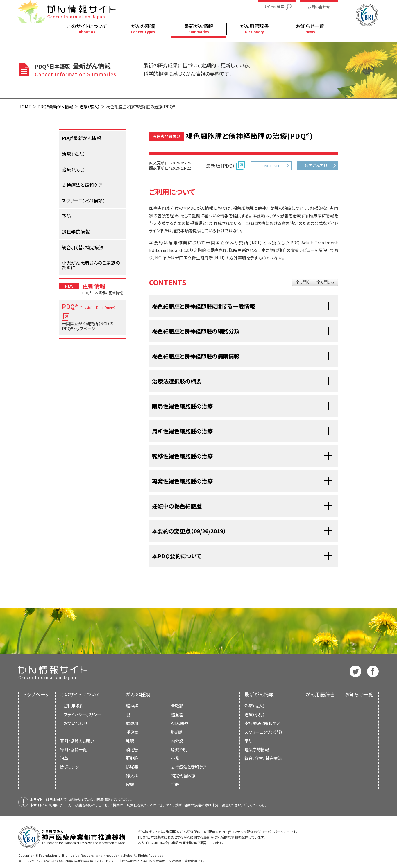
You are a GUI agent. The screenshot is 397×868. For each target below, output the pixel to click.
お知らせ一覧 (359, 694)
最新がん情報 (259, 694)
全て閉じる (325, 282)
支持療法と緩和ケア (262, 723)
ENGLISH (270, 166)
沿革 (64, 758)
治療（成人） (90, 106)
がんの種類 (138, 694)
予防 (248, 741)
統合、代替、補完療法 (263, 758)
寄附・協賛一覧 (73, 749)
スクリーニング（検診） (263, 732)
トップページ (37, 694)
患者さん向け (316, 165)
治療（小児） (255, 714)
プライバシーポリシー (82, 714)
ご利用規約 (74, 706)
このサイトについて (80, 694)
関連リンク (69, 767)
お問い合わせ (75, 723)
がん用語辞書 (320, 694)
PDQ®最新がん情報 (55, 106)
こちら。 (262, 805)
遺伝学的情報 (257, 749)
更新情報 (94, 286)
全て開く (302, 282)
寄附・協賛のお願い (77, 741)
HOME (25, 106)
